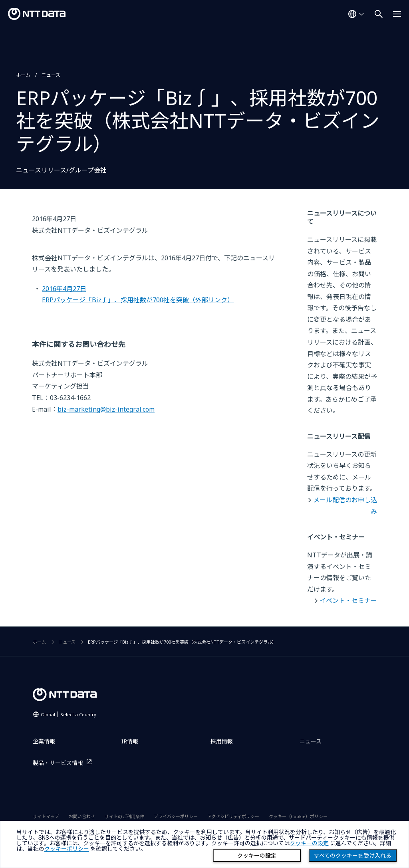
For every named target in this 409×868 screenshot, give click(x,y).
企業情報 (44, 741)
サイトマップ (46, 816)
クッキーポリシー (67, 849)
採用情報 (222, 741)
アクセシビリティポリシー (233, 816)
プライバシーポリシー (176, 816)
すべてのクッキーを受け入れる (353, 856)
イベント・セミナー (348, 600)
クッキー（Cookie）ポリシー (298, 816)
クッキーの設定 (257, 856)
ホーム (23, 75)
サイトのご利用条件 (124, 816)
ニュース (51, 75)
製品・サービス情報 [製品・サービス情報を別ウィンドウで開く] (58, 763)
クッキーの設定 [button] (309, 843)
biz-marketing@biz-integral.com (106, 409)
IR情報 (130, 741)
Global (68, 714)
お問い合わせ (82, 816)
